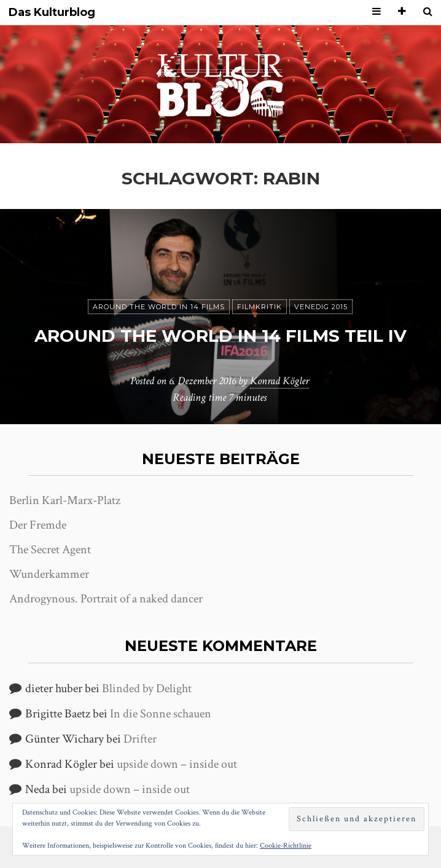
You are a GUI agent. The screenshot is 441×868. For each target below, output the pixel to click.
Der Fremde (38, 525)
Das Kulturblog (52, 13)
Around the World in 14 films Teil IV (221, 336)
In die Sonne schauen (161, 714)
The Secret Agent (50, 550)
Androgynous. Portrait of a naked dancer (106, 599)
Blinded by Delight (147, 688)
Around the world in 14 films (159, 307)
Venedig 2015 (321, 307)
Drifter (140, 739)
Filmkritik (260, 307)
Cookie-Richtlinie (286, 846)
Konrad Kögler (279, 381)
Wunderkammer (49, 574)
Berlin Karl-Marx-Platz (65, 500)
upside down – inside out (177, 764)
